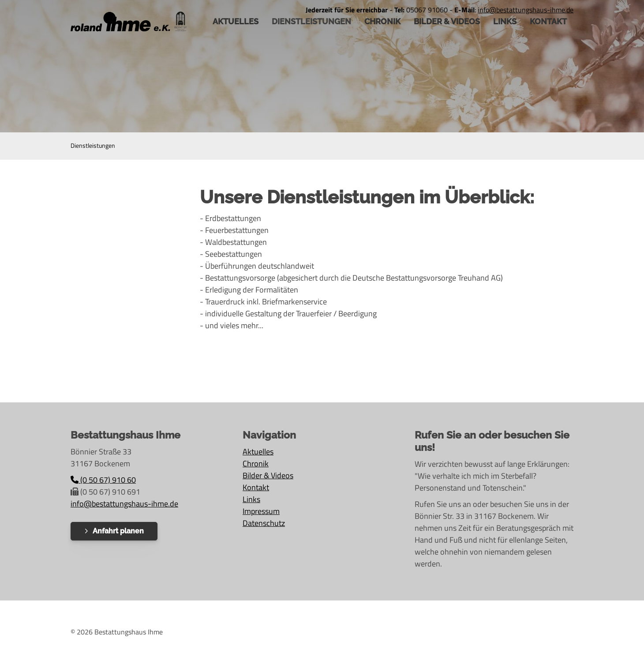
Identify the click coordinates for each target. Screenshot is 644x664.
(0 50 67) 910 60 (103, 480)
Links (505, 21)
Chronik (382, 21)
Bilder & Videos (447, 21)
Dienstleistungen (311, 21)
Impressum (261, 511)
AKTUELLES (236, 21)
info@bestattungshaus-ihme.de (124, 504)
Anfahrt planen (118, 531)
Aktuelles (258, 452)
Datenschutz (264, 523)
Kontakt (548, 21)
